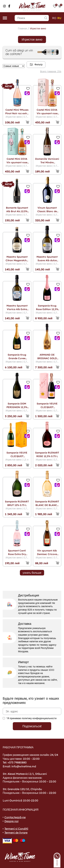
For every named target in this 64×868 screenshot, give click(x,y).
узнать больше (32, 573)
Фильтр (36, 65)
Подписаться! (32, 726)
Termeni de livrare (16, 833)
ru (59, 18)
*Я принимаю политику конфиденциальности (31, 718)
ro (54, 18)
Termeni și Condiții (16, 829)
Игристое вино (38, 29)
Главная (22, 29)
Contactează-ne (15, 817)
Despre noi (11, 821)
